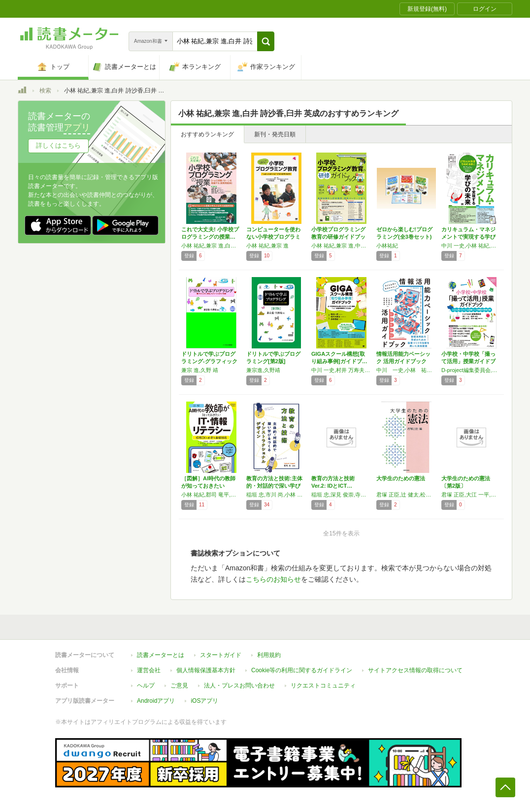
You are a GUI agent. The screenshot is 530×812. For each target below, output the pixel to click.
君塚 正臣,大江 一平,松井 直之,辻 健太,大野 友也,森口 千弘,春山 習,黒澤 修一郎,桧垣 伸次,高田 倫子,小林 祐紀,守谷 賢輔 (471, 495)
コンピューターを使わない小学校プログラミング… (273, 237)
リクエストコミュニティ (323, 686)
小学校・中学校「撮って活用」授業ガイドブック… (468, 361)
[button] (266, 41)
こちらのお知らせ (273, 579)
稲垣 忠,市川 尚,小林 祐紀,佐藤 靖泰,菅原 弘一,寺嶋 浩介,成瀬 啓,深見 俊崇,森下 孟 (276, 495)
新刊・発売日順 (275, 134)
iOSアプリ (204, 701)
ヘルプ (146, 686)
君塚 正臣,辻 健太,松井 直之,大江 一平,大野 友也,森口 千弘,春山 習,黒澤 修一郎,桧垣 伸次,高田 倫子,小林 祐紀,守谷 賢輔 (406, 495)
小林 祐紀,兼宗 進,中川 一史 (341, 246)
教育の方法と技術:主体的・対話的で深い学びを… (274, 486)
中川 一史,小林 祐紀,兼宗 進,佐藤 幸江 (471, 246)
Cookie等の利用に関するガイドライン (302, 670)
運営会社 (149, 670)
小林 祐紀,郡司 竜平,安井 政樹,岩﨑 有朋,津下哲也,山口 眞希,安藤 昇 (211, 495)
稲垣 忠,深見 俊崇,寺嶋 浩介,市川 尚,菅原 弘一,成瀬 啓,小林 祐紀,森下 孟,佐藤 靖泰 (341, 495)
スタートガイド (221, 655)
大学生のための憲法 (401, 478)
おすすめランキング (207, 134)
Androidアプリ (156, 701)
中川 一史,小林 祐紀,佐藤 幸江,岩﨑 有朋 (406, 370)
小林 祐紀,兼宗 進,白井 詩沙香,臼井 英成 (211, 246)
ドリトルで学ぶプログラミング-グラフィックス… (209, 361)
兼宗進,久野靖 (263, 370)
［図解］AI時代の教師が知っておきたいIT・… (208, 486)
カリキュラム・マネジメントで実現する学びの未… (468, 237)
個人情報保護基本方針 (206, 670)
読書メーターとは (161, 655)
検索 (45, 91)
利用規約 (269, 655)
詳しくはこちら (58, 145)
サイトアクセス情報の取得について (415, 670)
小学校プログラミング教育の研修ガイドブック (338, 237)
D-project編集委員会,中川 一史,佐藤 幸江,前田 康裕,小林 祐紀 (471, 370)
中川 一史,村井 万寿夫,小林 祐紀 (341, 370)
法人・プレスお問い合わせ (239, 686)
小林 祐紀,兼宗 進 (267, 246)
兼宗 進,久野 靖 (200, 370)
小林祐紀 (387, 246)
